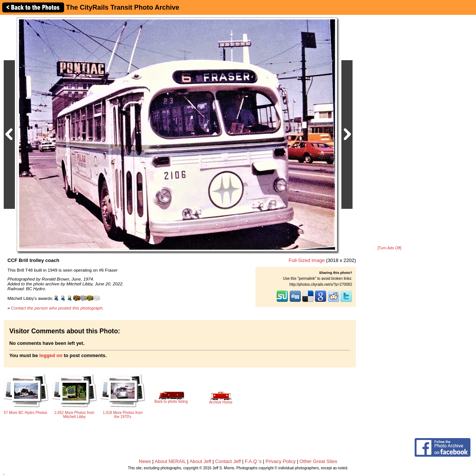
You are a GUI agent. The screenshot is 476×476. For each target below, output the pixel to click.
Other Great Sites (319, 461)
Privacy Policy (281, 461)
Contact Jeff (228, 461)
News (145, 461)
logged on (51, 355)
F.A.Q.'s (253, 461)
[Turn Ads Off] (389, 248)
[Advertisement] (389, 131)
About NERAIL (170, 461)
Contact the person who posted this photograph (57, 308)
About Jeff (200, 461)
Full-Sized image (307, 260)
